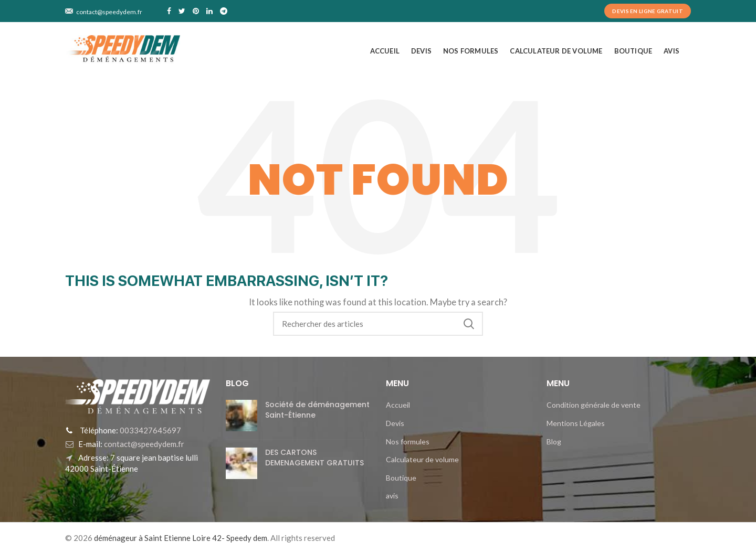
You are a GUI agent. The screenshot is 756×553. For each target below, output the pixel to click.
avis (392, 496)
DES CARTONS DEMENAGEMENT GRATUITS (314, 458)
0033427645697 (150, 430)
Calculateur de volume (422, 459)
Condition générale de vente (594, 405)
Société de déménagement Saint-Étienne (317, 410)
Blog (554, 442)
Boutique (401, 478)
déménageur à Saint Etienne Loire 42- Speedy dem (181, 538)
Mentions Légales (576, 423)
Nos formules (408, 442)
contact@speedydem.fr (143, 444)
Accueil (398, 405)
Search (469, 324)
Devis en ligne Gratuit (648, 11)
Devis (395, 423)
